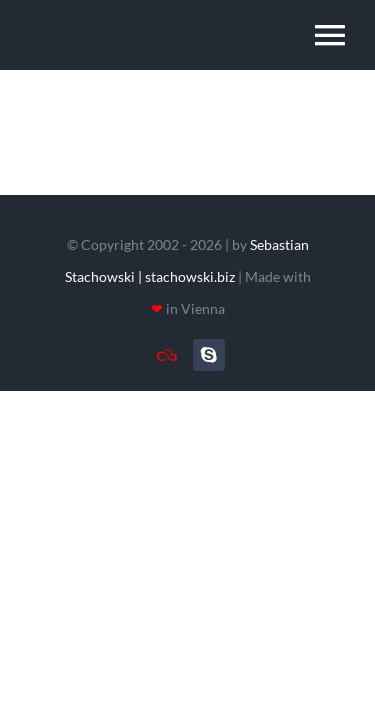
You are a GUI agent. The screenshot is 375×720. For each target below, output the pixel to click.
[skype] (209, 355)
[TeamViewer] (167, 355)
